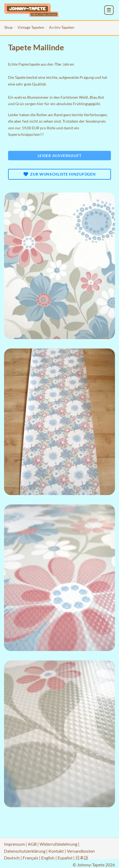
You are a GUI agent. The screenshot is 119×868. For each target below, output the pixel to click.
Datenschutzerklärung (25, 851)
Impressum (14, 844)
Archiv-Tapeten (62, 27)
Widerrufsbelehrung (58, 844)
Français (30, 858)
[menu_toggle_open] (109, 10)
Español (65, 858)
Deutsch (12, 858)
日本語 (82, 858)
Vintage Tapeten (31, 27)
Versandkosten (81, 851)
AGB (32, 844)
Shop (8, 27)
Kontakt (56, 851)
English (48, 858)
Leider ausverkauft (60, 156)
